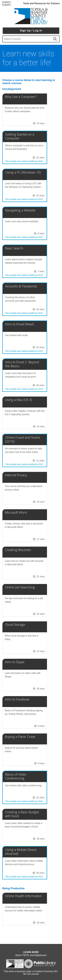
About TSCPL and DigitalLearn (31, 955)
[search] (56, 39)
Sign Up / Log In (31, 31)
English (6, 2)
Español (7, 5)
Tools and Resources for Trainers (41, 3)
